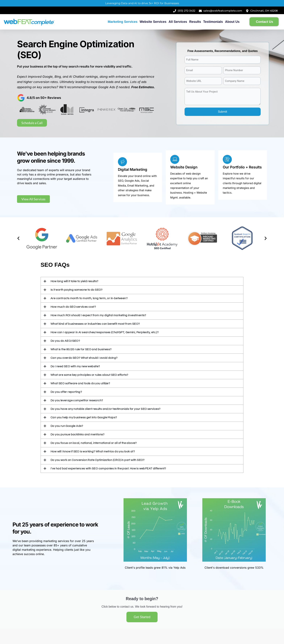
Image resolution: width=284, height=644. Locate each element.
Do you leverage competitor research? (77, 400)
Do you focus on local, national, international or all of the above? (94, 443)
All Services (178, 22)
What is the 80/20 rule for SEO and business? (81, 349)
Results (195, 22)
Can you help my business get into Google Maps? (84, 417)
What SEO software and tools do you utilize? (80, 383)
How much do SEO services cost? (73, 307)
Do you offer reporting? (66, 392)
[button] (18, 238)
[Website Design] (175, 159)
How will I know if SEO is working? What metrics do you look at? (93, 451)
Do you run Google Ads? (67, 426)
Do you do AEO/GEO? (65, 341)
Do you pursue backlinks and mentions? (78, 434)
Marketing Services (123, 22)
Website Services (153, 22)
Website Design (184, 167)
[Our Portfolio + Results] (227, 159)
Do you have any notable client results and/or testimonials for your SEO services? (105, 409)
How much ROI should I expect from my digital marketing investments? (98, 315)
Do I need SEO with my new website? (75, 366)
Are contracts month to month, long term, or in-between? (89, 298)
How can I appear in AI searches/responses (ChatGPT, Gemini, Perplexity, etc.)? (105, 332)
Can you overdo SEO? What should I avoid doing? (84, 358)
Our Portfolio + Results (242, 167)
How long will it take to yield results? (74, 281)
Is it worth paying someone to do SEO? (77, 290)
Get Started (142, 617)
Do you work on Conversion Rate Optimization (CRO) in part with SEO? (98, 460)
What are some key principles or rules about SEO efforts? (89, 375)
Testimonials (213, 22)
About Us (232, 22)
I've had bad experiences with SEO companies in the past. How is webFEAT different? (108, 469)
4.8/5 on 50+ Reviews (44, 98)
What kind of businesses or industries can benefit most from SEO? (95, 324)
